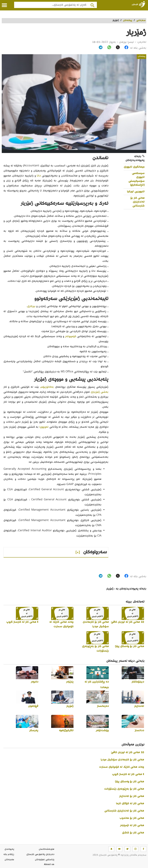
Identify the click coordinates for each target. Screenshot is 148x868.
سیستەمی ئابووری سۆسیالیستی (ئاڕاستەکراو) (136, 179)
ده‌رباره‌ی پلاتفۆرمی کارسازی (40, 854)
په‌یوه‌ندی (9, 849)
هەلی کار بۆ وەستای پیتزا (129, 782)
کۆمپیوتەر (71, 336)
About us (49, 865)
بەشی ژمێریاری (100, 392)
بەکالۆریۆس (47, 387)
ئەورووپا (44, 427)
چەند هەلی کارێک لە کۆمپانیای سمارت (122, 767)
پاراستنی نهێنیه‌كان (45, 860)
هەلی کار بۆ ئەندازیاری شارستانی (137, 202)
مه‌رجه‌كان (9, 860)
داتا (39, 176)
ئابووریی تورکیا (136, 192)
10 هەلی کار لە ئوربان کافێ (127, 752)
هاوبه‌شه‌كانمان (47, 849)
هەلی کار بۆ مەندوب (132, 818)
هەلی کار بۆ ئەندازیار (132, 796)
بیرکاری (31, 306)
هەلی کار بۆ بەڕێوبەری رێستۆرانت (124, 789)
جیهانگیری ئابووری (134, 167)
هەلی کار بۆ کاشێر (133, 833)
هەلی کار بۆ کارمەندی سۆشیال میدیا (122, 760)
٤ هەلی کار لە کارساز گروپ (128, 774)
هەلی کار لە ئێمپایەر (132, 825)
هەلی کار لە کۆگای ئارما (130, 804)
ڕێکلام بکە (9, 854)
